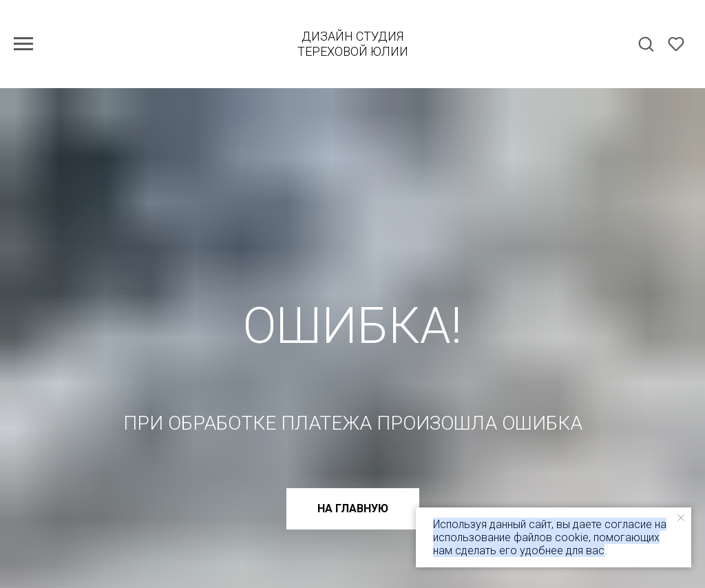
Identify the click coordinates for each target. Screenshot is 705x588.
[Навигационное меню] (23, 44)
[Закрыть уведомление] (681, 518)
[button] (646, 43)
